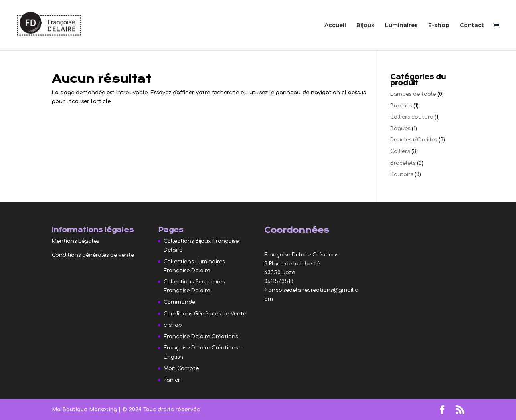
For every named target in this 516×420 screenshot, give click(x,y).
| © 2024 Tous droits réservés (159, 410)
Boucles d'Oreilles (414, 140)
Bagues (400, 129)
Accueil (335, 26)
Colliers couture (412, 117)
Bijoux (365, 26)
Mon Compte (181, 368)
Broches (401, 106)
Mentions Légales (75, 241)
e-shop (173, 325)
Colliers (400, 151)
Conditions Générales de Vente (205, 314)
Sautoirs (402, 174)
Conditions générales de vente (93, 255)
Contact (472, 26)
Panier (172, 380)
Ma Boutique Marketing (85, 410)
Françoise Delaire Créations (201, 337)
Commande (179, 302)
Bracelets (403, 163)
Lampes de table (413, 94)
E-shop (439, 26)
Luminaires (401, 26)
